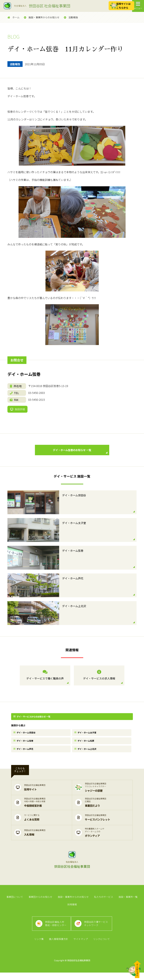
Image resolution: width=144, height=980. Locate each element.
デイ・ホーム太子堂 (86, 735)
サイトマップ (81, 946)
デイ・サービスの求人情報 (99, 678)
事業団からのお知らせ (41, 901)
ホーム (13, 17)
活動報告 (71, 17)
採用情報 (72, 909)
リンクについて (101, 946)
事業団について (16, 901)
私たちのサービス (103, 901)
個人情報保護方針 (59, 946)
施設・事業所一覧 (127, 901)
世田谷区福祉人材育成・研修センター (55, 930)
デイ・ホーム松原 (85, 744)
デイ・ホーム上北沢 (86, 753)
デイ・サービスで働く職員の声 (45, 678)
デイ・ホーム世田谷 (25, 735)
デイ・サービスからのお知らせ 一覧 (32, 719)
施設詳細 (18, 410)
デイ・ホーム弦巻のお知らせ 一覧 (80, 453)
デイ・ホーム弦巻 (24, 744)
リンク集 (40, 946)
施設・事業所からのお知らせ (42, 17)
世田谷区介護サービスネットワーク (97, 930)
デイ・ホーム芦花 (24, 753)
